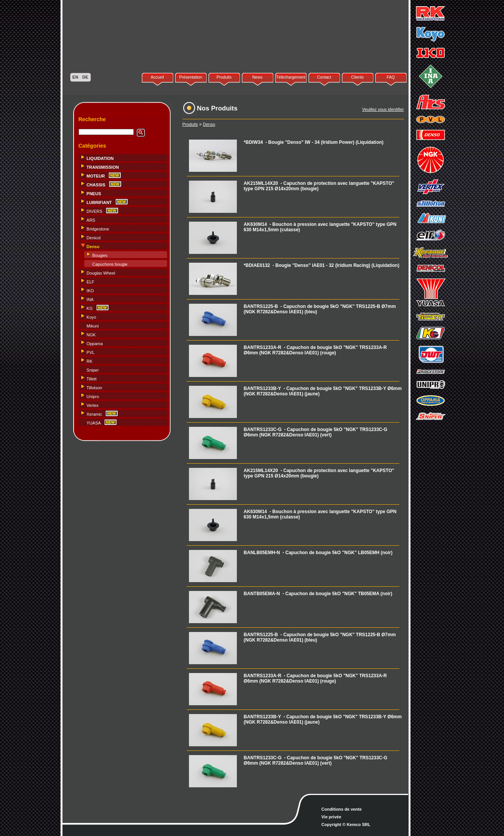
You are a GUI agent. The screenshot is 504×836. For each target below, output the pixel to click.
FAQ (391, 77)
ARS (91, 220)
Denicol (94, 238)
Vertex (93, 405)
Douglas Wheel (101, 273)
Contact (324, 77)
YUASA (94, 423)
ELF (90, 282)
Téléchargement (291, 77)
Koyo (91, 317)
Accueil (157, 77)
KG (90, 308)
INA (90, 300)
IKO (90, 291)
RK (89, 361)
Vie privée (332, 817)
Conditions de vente (342, 809)
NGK (91, 335)
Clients (357, 77)
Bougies (100, 255)
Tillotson (94, 388)
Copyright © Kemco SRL (346, 824)
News (257, 77)
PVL (91, 352)
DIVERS (94, 211)
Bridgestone (98, 229)
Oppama (95, 344)
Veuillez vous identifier (383, 109)
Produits (224, 77)
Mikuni (93, 326)
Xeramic (94, 414)
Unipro (93, 397)
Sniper (93, 370)
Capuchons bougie (110, 264)
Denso (209, 124)
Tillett (92, 379)
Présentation (191, 77)
